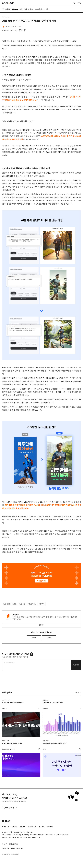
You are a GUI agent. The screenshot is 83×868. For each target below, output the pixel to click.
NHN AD (6, 821)
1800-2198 (15, 837)
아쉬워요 (49, 638)
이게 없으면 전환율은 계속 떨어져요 (13, 703)
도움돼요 (34, 638)
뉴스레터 (42, 827)
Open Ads (8, 3)
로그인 (79, 3)
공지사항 (14, 827)
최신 (21, 9)
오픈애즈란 (6, 827)
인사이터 (31, 9)
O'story (15, 9)
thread (13, 848)
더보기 (78, 693)
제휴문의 (22, 827)
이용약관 (5, 844)
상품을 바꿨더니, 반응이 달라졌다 (53, 703)
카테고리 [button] (6, 9)
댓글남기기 (76, 665)
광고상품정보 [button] (39, 9)
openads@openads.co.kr (32, 837)
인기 (25, 9)
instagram (5, 848)
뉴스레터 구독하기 (10, 808)
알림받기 (41, 625)
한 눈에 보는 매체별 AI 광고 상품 (12, 743)
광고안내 (50, 827)
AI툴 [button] (47, 9)
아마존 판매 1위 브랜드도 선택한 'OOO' (55, 743)
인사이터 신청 (32, 827)
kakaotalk (20, 848)
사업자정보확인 (25, 835)
